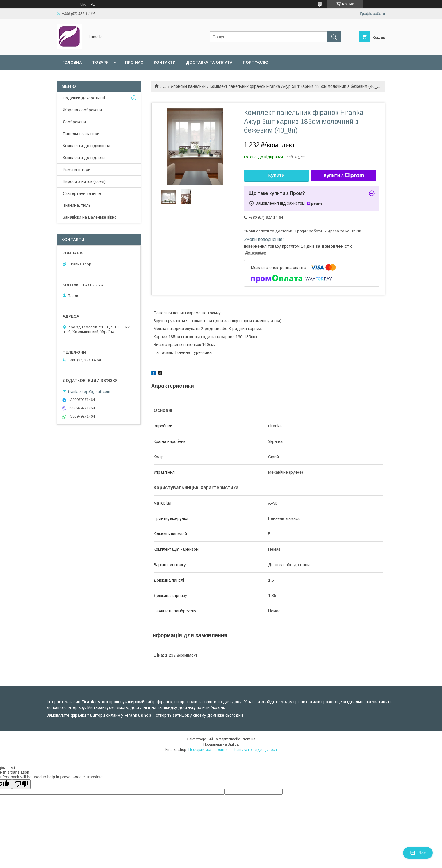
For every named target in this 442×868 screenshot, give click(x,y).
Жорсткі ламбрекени (82, 110)
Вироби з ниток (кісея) (84, 181)
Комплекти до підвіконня (87, 146)
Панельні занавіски (81, 134)
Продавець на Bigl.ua (221, 744)
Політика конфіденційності (255, 750)
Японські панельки (188, 86)
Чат (418, 853)
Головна (72, 62)
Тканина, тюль (77, 205)
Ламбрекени (74, 122)
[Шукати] (334, 37)
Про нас (134, 62)
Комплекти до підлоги (84, 158)
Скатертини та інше (82, 193)
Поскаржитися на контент (209, 750)
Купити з (344, 176)
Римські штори (77, 170)
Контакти (165, 62)
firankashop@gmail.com (89, 392)
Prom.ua (248, 739)
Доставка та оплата (209, 62)
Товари (100, 62)
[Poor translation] (21, 784)
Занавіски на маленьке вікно (90, 217)
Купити (277, 175)
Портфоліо (256, 62)
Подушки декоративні (84, 98)
